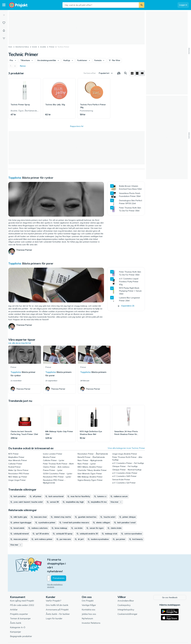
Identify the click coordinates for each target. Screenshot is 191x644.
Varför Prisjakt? (54, 589)
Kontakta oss (88, 597)
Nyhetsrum (87, 606)
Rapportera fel (77, 126)
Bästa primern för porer (38, 263)
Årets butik (16, 611)
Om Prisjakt (88, 589)
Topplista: (15, 178)
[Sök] (142, 5)
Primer (52, 47)
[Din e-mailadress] (65, 567)
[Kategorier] (4, 5)
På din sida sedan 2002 (22, 593)
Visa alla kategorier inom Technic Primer (126, 448)
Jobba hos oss (89, 602)
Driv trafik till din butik (57, 593)
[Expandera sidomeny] (4, 15)
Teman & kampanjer (20, 606)
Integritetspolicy (126, 597)
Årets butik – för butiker (58, 602)
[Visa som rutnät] (132, 73)
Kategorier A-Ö (18, 615)
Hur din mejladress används (59, 573)
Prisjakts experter (19, 602)
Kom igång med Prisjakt (22, 589)
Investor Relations (91, 611)
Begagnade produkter (21, 624)
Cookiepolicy (124, 593)
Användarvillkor (126, 589)
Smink (34, 47)
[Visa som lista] (137, 73)
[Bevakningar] (4, 31)
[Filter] (4, 38)
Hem (10, 47)
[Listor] (4, 23)
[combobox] (101, 5)
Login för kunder (54, 606)
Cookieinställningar (127, 602)
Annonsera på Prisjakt (57, 597)
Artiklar (14, 597)
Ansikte (43, 47)
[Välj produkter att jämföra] (119, 73)
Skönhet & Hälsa (22, 47)
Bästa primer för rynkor (38, 178)
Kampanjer (15, 620)
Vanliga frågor (89, 593)
